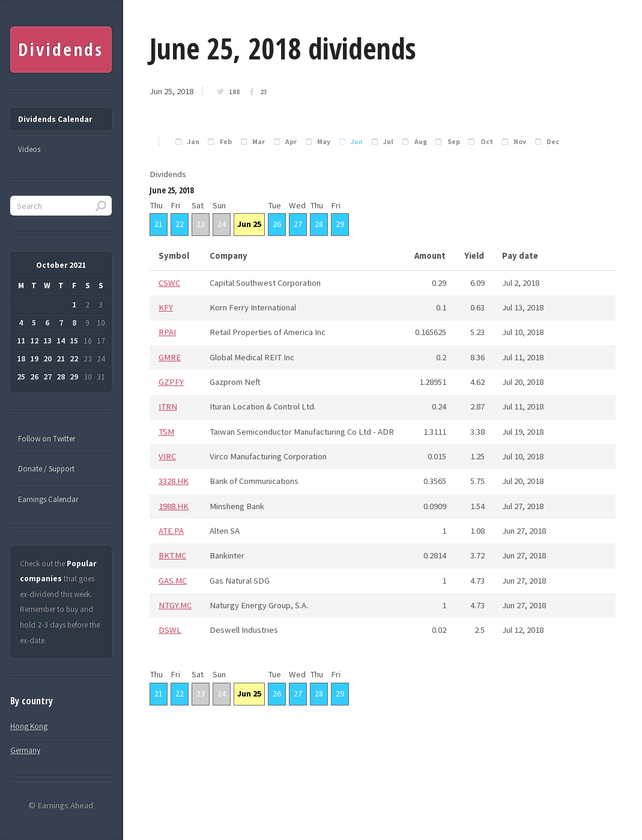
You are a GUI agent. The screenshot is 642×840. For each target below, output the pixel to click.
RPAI (167, 332)
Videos (29, 149)
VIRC (167, 456)
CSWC (169, 283)
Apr (291, 142)
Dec (553, 142)
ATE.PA (171, 531)
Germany (25, 750)
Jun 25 (249, 224)
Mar (259, 142)
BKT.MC (172, 555)
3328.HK (174, 481)
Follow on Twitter (47, 439)
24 (222, 224)
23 (264, 92)
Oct (487, 142)
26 (277, 224)
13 (47, 341)
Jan (193, 142)
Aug (421, 142)
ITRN (168, 406)
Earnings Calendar (48, 499)
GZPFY (171, 382)
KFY (166, 307)
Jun (357, 142)
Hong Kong (29, 726)
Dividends (60, 49)
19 (34, 359)
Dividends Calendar (55, 119)
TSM (166, 432)
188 (234, 92)
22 (180, 224)
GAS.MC (173, 581)
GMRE (170, 357)
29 (340, 224)
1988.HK (174, 506)
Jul (388, 142)
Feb (226, 142)
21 (159, 224)
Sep (454, 142)
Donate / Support (46, 469)
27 (298, 224)
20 (47, 359)
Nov (520, 142)
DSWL (170, 630)
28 (319, 224)
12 (34, 341)
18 (21, 359)
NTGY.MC (175, 605)
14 (61, 341)
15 (74, 341)
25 (21, 377)
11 (21, 341)
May (324, 142)
